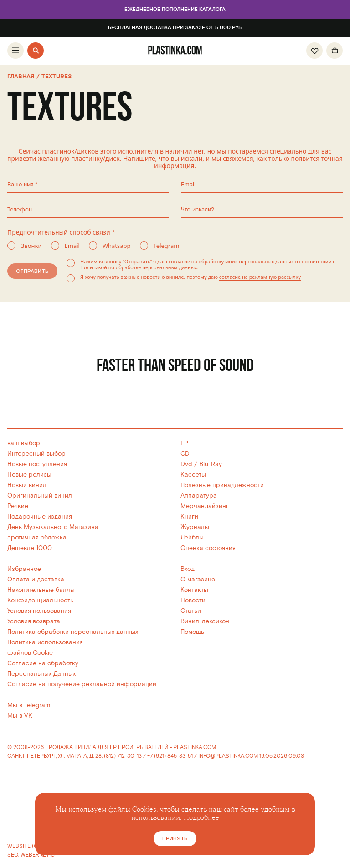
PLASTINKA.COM (195, 747)
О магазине (198, 579)
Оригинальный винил (40, 496)
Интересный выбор (36, 454)
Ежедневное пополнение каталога (175, 10)
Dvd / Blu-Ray (201, 464)
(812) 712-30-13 (123, 756)
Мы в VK (20, 716)
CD (185, 454)
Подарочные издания (40, 516)
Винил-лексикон (205, 621)
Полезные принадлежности (222, 485)
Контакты (194, 590)
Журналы (195, 527)
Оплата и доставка (36, 579)
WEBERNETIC (38, 855)
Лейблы (192, 537)
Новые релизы (29, 475)
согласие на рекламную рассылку (260, 277)
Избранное (24, 569)
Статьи (191, 611)
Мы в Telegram (29, 705)
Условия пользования (39, 611)
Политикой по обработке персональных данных (139, 267)
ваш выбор (24, 443)
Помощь (192, 632)
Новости (193, 600)
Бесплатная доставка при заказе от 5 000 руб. (175, 28)
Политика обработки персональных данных (73, 632)
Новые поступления (37, 464)
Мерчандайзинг (205, 506)
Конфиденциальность (40, 600)
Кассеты (193, 475)
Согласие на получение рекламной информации (82, 684)
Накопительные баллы (41, 590)
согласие (179, 261)
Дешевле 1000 (30, 548)
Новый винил (27, 485)
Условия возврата (34, 621)
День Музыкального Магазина (53, 527)
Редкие (18, 506)
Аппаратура (199, 496)
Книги (189, 516)
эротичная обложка (37, 537)
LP (184, 443)
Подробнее (201, 818)
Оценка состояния (208, 548)
